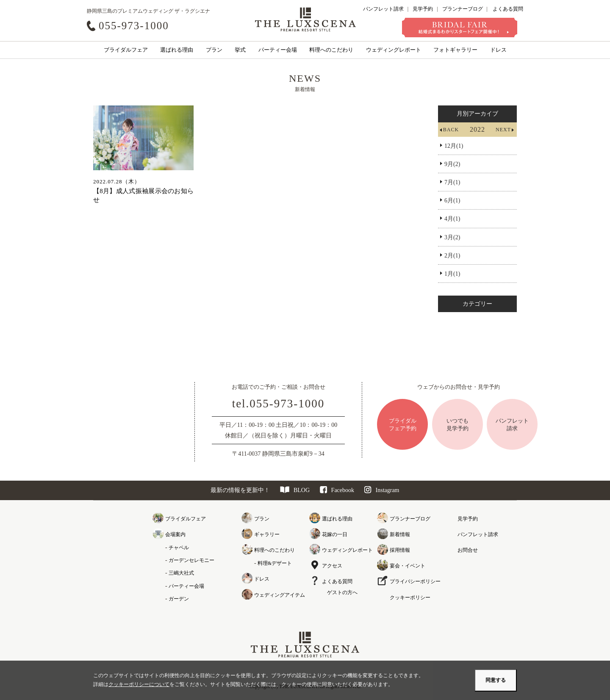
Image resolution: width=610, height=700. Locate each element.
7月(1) (452, 182)
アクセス (332, 566)
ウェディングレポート (394, 50)
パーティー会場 (278, 50)
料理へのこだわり (331, 50)
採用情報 (400, 550)
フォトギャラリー (455, 50)
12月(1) (454, 146)
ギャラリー (267, 534)
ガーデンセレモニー (191, 560)
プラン (214, 50)
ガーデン (179, 599)
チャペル (179, 548)
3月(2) (452, 237)
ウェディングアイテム (280, 595)
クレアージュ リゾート (305, 19)
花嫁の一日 (335, 534)
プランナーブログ (463, 9)
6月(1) (452, 201)
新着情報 (400, 534)
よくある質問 (508, 9)
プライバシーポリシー (415, 581)
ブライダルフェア (126, 50)
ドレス (498, 50)
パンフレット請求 (383, 9)
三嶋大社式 (181, 573)
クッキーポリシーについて (139, 684)
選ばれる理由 (177, 50)
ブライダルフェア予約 (403, 425)
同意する (496, 680)
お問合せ (468, 550)
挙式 (240, 50)
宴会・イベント (408, 566)
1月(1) (452, 274)
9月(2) (452, 164)
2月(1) (452, 256)
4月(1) (452, 219)
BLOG (295, 490)
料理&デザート (275, 563)
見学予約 (423, 9)
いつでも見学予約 (457, 425)
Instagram (382, 490)
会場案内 (175, 534)
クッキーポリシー (410, 598)
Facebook (337, 490)
